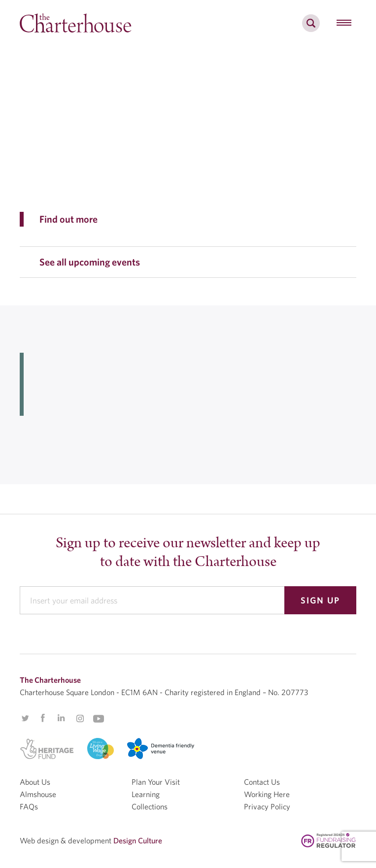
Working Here (267, 794)
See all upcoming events (90, 262)
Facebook (42, 718)
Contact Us (262, 782)
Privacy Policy (267, 806)
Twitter (25, 718)
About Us (35, 782)
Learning (146, 794)
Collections (150, 806)
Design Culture (138, 840)
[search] (311, 29)
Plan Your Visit (156, 782)
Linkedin (61, 718)
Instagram (80, 719)
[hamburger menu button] (344, 23)
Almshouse (38, 794)
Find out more (68, 219)
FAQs (29, 806)
